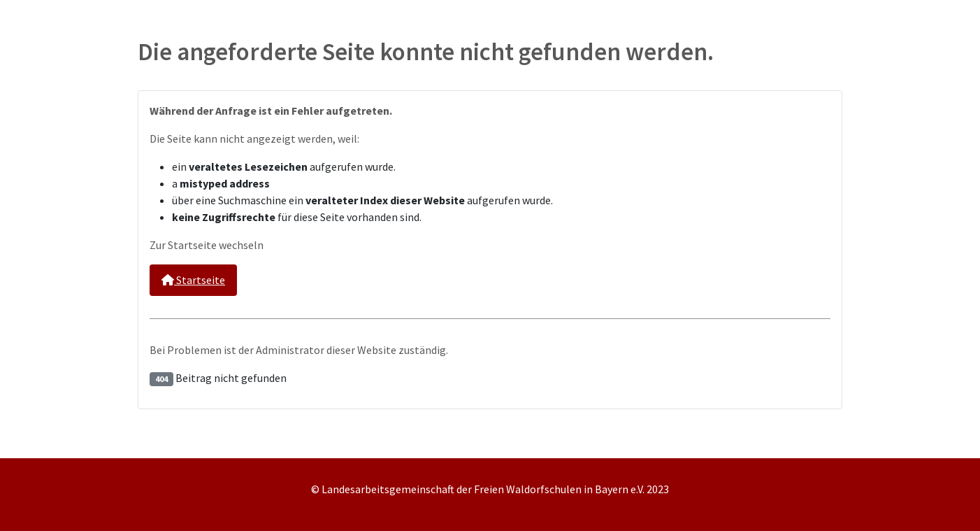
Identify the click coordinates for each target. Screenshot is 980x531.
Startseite (193, 280)
